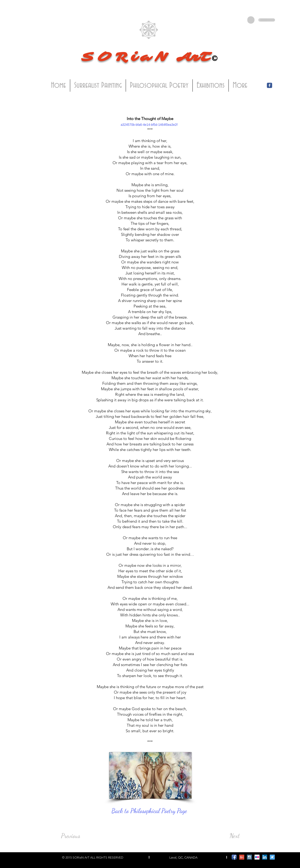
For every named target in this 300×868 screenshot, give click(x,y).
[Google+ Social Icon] (242, 857)
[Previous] (78, 836)
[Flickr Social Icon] (257, 857)
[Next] (227, 836)
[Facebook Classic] (270, 85)
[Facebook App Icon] (234, 857)
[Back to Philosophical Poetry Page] (150, 811)
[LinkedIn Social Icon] (265, 857)
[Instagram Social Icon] (249, 857)
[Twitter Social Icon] (272, 857)
